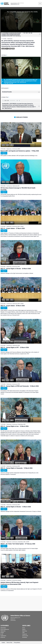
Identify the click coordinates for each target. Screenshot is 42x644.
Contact (3, 643)
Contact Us (25, 634)
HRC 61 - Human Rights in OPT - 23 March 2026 (15, 347)
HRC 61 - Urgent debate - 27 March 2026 (13, 228)
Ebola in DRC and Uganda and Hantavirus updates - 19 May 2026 (20, 151)
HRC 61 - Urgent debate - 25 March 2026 (13, 306)
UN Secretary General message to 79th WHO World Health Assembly (18, 189)
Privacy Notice (17, 643)
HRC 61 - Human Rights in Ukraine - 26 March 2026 (16, 269)
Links (23, 633)
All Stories (3, 637)
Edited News (3, 628)
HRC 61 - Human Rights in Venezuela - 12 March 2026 (17, 468)
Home (24, 628)
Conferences (3, 636)
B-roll (2, 634)
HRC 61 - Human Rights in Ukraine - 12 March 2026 (16, 507)
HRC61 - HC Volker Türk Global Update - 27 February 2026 (18, 544)
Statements (3, 631)
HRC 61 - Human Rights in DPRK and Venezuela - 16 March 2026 (20, 386)
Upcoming (25, 631)
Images (2, 633)
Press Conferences (5, 629)
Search (24, 629)
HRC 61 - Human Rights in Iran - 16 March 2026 (15, 426)
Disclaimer (25, 637)
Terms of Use (25, 636)
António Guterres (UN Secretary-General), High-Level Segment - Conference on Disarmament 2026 (20, 583)
